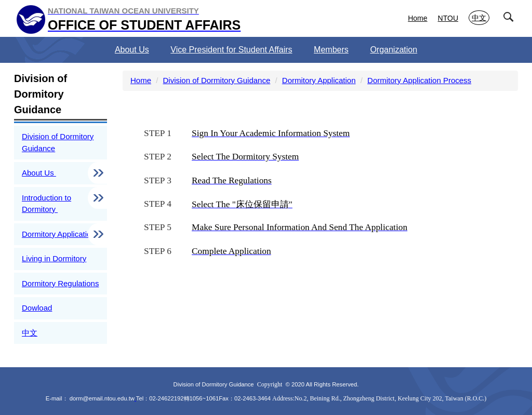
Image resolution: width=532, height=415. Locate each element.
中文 (479, 18)
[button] (511, 19)
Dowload (37, 308)
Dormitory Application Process (419, 80)
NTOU (448, 18)
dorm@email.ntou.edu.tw (102, 398)
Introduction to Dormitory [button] (46, 204)
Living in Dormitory (54, 258)
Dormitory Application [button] (60, 234)
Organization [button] (394, 50)
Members (331, 50)
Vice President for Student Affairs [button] (231, 50)
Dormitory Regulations (60, 283)
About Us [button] (132, 50)
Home (417, 18)
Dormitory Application (319, 80)
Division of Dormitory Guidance (58, 142)
